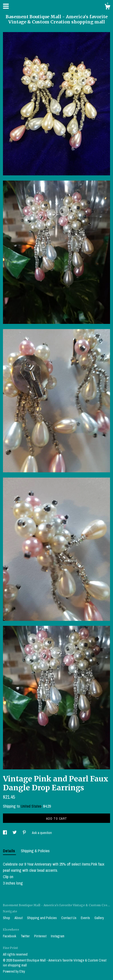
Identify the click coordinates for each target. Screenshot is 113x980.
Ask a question (42, 833)
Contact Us (69, 918)
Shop (7, 918)
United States (31, 806)
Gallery (99, 918)
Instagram (58, 936)
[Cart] (107, 7)
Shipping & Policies (35, 851)
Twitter (26, 936)
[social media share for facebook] (5, 833)
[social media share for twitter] (15, 833)
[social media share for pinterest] (25, 833)
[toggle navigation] (6, 6)
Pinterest (41, 936)
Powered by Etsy (14, 971)
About (19, 918)
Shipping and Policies (42, 918)
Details (9, 851)
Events (86, 918)
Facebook (10, 936)
